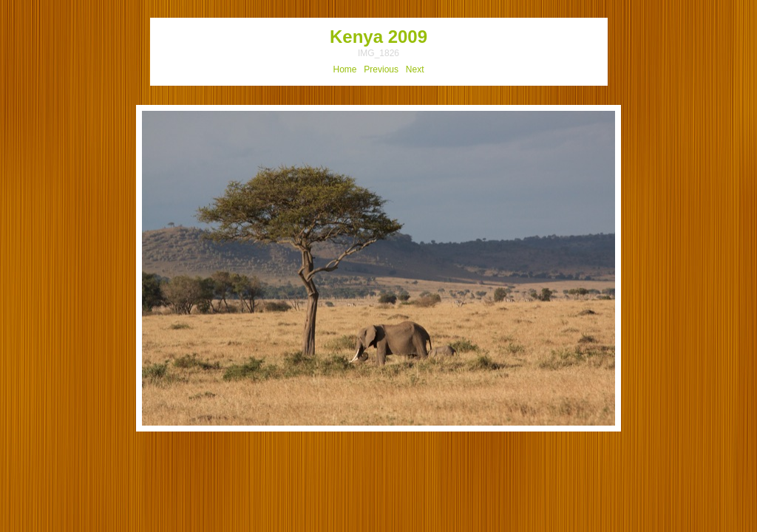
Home (345, 69)
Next (415, 69)
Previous (381, 69)
